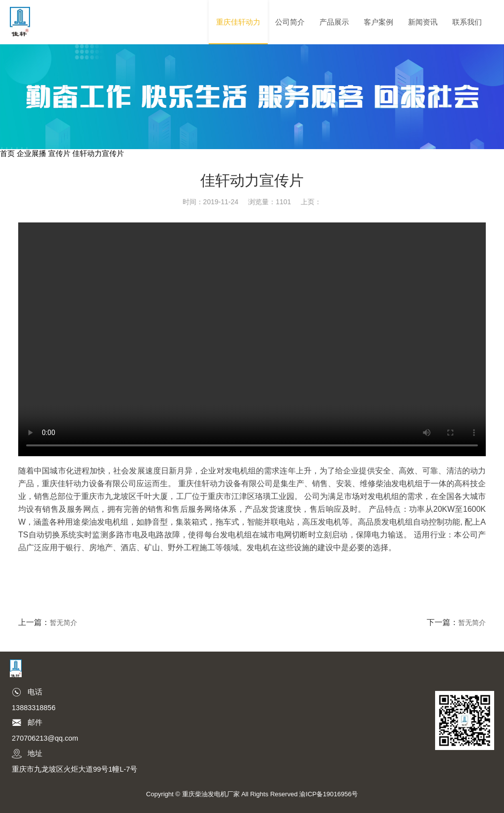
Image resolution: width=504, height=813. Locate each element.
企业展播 (31, 154)
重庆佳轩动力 (238, 22)
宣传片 (59, 154)
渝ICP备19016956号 (329, 794)
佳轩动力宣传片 (98, 154)
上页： (311, 202)
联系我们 (467, 22)
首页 (7, 154)
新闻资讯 (423, 22)
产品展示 (334, 22)
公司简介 (290, 22)
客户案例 (378, 22)
